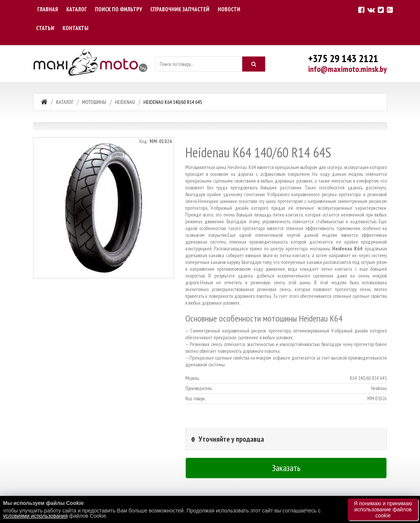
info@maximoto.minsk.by (347, 69)
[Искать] (254, 64)
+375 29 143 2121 (343, 58)
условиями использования (35, 516)
